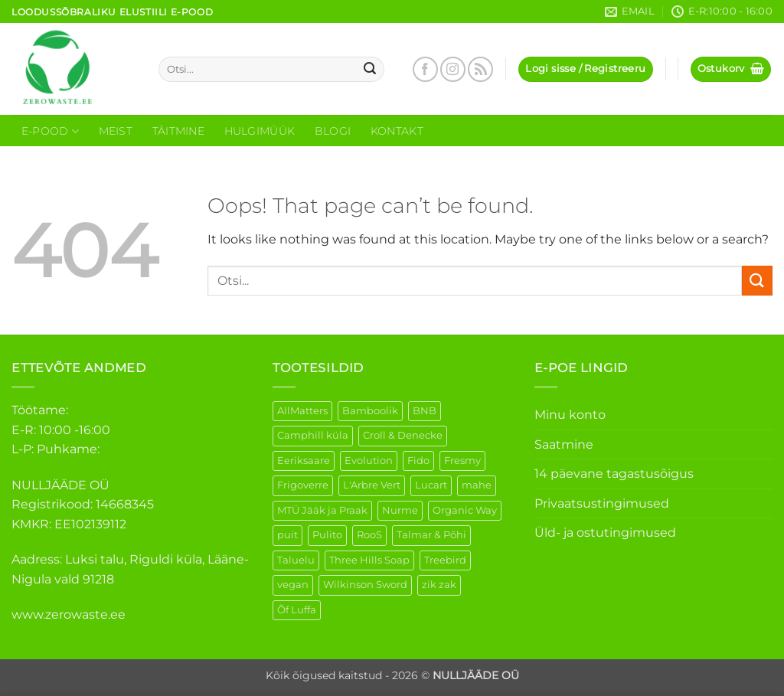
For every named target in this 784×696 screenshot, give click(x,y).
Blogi (333, 131)
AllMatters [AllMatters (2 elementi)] (302, 411)
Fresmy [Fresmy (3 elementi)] (462, 461)
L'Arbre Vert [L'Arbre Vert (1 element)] (372, 485)
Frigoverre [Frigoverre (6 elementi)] (303, 485)
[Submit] (370, 70)
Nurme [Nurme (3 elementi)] (400, 510)
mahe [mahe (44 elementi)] (477, 485)
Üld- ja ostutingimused (605, 533)
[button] (585, 69)
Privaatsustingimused (602, 503)
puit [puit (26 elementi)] (287, 535)
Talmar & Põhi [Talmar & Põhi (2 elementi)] (431, 535)
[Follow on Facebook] (425, 69)
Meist (116, 131)
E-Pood (50, 131)
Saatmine (564, 444)
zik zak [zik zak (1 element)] (439, 585)
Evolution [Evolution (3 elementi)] (369, 461)
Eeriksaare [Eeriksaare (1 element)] (304, 461)
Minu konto (570, 415)
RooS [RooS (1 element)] (369, 535)
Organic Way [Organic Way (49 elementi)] (465, 510)
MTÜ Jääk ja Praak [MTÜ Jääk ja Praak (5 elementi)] (322, 510)
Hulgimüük (260, 131)
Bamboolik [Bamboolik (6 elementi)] (370, 411)
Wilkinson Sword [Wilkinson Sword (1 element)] (365, 585)
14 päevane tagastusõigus (614, 474)
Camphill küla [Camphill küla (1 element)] (313, 435)
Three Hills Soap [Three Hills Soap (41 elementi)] (369, 560)
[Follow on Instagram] (453, 69)
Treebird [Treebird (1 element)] (445, 560)
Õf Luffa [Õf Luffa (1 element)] (297, 610)
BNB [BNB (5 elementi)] (425, 411)
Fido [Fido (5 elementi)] (418, 461)
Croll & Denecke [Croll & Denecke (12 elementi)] (403, 435)
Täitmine (178, 131)
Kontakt (397, 131)
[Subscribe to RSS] (480, 69)
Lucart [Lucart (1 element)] (431, 485)
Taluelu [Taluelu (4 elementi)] (296, 560)
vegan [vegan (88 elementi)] (293, 585)
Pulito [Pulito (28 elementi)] (327, 535)
